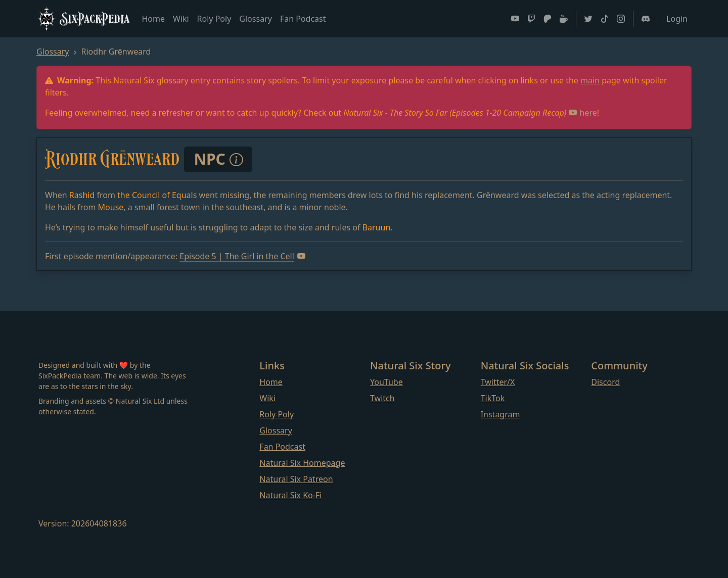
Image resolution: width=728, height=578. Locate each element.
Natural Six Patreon (296, 479)
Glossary (256, 19)
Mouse (111, 207)
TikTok (493, 398)
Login (677, 19)
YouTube (386, 382)
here (583, 113)
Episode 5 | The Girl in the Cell (242, 256)
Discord (605, 382)
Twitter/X (498, 382)
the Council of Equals (157, 195)
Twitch (382, 398)
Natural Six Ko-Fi (290, 495)
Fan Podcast (303, 19)
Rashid (82, 195)
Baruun (377, 227)
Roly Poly (214, 19)
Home (153, 19)
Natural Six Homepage (302, 463)
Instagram (500, 414)
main (590, 80)
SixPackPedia (83, 19)
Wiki (181, 19)
